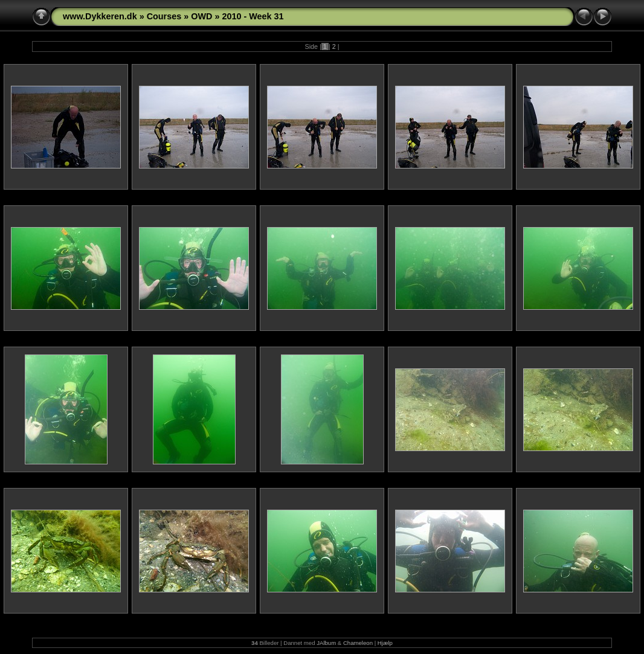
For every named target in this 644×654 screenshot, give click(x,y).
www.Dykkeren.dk (100, 16)
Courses (164, 16)
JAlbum (326, 643)
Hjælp (385, 643)
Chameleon (358, 643)
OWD (201, 16)
